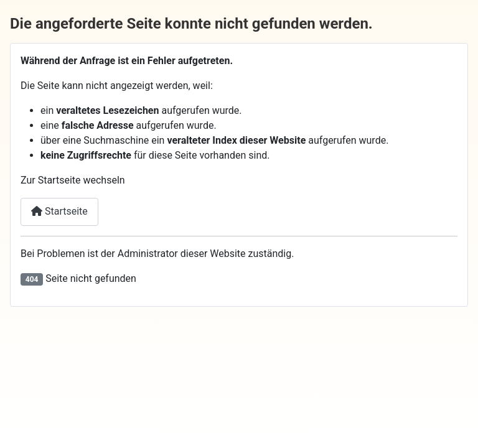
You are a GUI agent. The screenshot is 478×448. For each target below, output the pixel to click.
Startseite (59, 211)
